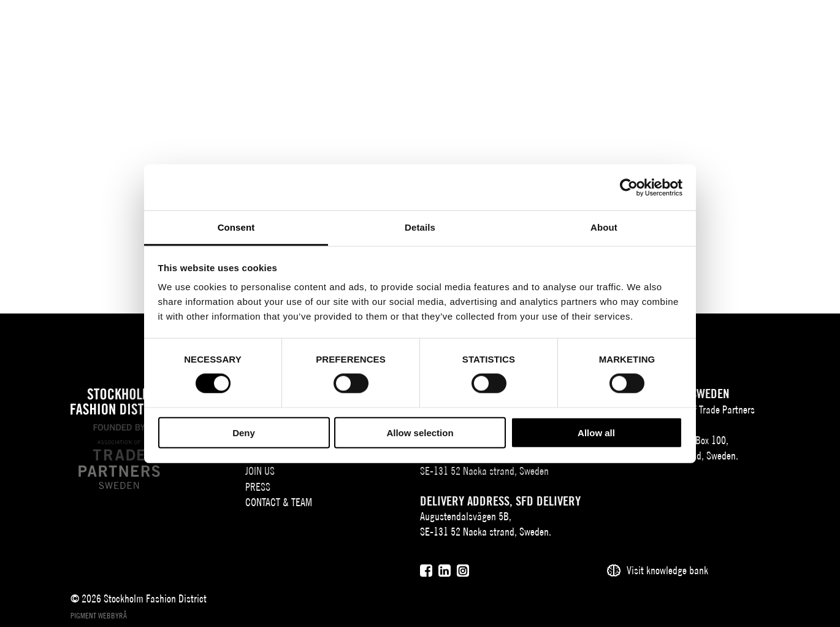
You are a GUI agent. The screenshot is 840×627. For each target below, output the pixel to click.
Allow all (596, 433)
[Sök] (743, 27)
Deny (244, 433)
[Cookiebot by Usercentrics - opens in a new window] (629, 187)
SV (696, 29)
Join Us (260, 471)
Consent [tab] (236, 227)
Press (258, 487)
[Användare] (773, 27)
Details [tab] (420, 227)
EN (714, 29)
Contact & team (279, 502)
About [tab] (604, 227)
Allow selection (420, 433)
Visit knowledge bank (667, 570)
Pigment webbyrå (99, 616)
